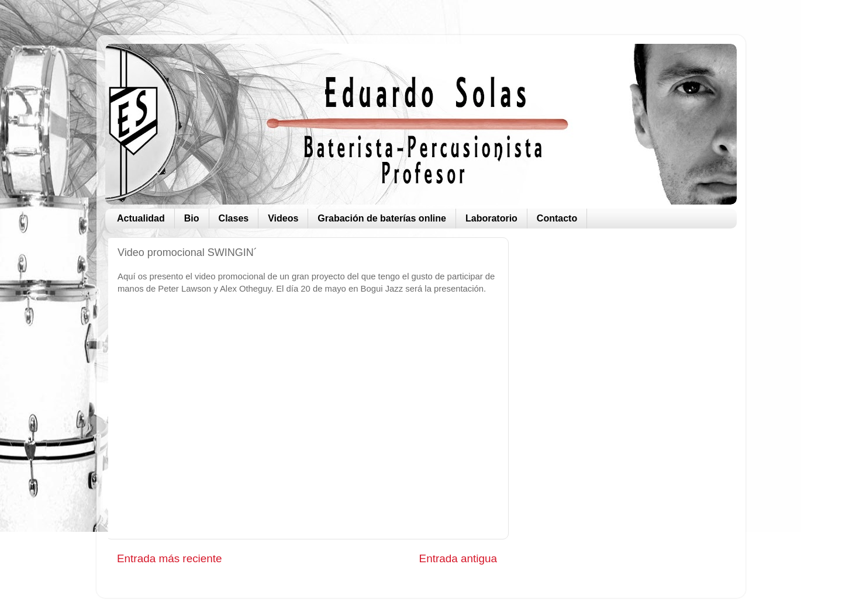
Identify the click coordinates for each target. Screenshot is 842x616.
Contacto (557, 218)
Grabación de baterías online (382, 218)
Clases (234, 218)
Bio (192, 218)
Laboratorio (491, 218)
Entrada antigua (458, 558)
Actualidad (141, 218)
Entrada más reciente (170, 558)
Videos (283, 218)
